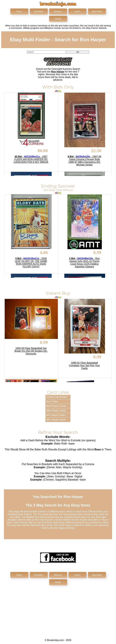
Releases (58, 11)
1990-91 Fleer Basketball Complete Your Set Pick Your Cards (85, 366)
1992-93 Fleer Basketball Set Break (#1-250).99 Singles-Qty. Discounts (31, 351)
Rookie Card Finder (57, 397)
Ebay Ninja (97, 11)
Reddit (58, 19)
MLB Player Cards (56, 406)
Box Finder (52, 401)
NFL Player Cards (56, 415)
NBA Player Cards (56, 411)
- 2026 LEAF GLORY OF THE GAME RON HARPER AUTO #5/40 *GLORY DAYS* (31, 263)
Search (77, 11)
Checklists (39, 11)
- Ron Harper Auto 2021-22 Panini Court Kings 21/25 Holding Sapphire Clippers (84, 263)
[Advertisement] (58, 609)
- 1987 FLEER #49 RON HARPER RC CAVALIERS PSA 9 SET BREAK (31, 159)
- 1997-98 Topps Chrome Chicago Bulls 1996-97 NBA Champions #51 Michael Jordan (84, 161)
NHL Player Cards (56, 420)
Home (19, 11)
